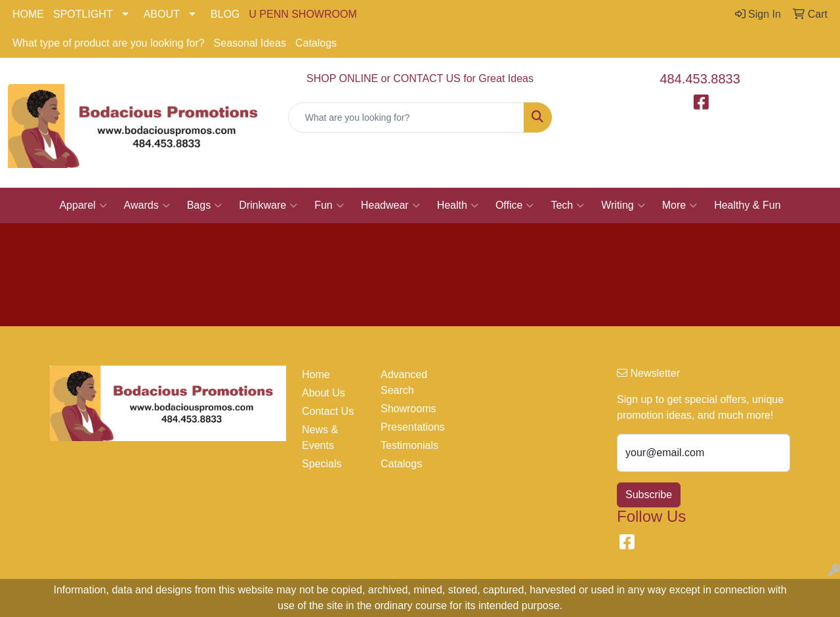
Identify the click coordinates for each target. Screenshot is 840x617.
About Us (324, 393)
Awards (147, 205)
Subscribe (649, 495)
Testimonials (409, 445)
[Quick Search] (407, 117)
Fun (329, 205)
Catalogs (316, 43)
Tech (567, 205)
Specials (322, 464)
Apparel (83, 205)
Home (316, 374)
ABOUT (162, 14)
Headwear (390, 205)
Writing (623, 205)
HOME (28, 14)
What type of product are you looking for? (109, 43)
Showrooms (408, 409)
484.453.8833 (700, 79)
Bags (204, 205)
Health (458, 205)
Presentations (412, 427)
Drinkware (268, 205)
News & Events (320, 437)
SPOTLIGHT (83, 14)
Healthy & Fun (747, 205)
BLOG (225, 14)
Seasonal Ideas (250, 43)
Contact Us (328, 411)
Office (515, 205)
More (680, 205)
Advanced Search (404, 382)
